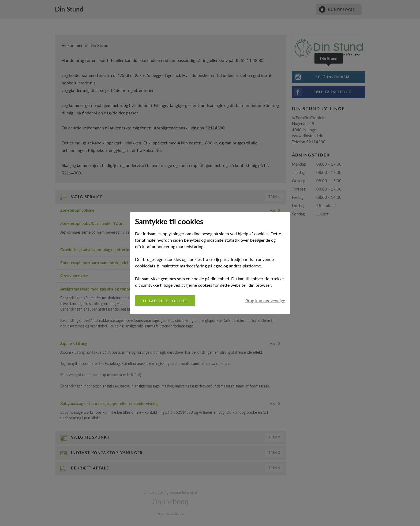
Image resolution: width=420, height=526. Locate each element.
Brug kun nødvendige (265, 301)
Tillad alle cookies (165, 301)
